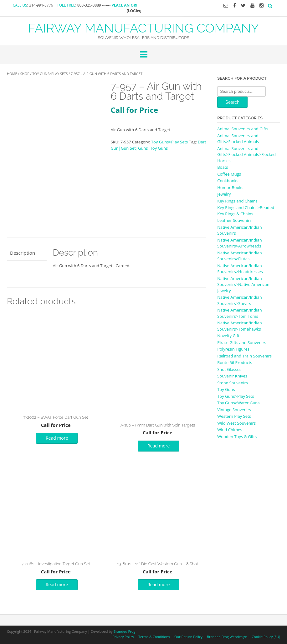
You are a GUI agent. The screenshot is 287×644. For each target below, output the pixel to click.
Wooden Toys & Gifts (237, 437)
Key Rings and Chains (237, 201)
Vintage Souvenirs (234, 410)
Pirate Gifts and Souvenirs (242, 342)
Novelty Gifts (229, 336)
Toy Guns (226, 389)
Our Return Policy (188, 637)
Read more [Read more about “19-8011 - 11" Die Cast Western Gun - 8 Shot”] (159, 584)
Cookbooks (228, 181)
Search (232, 102)
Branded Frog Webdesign (227, 637)
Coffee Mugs (229, 174)
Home (12, 74)
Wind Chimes (230, 430)
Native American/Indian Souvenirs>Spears (239, 300)
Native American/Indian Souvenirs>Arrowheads (239, 243)
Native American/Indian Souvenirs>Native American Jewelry (243, 285)
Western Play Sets (234, 416)
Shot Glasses (229, 369)
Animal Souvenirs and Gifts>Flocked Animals (238, 139)
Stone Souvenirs (233, 383)
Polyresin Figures (233, 349)
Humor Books (230, 187)
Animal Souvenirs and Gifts (243, 129)
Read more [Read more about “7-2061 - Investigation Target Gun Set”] (57, 584)
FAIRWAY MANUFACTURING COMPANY (144, 27)
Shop (25, 74)
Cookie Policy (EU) (266, 637)
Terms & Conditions (154, 637)
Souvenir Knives (232, 376)
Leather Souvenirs (234, 220)
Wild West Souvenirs (236, 423)
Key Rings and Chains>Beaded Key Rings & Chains (246, 211)
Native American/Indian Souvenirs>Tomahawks (239, 326)
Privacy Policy (123, 637)
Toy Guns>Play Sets (50, 74)
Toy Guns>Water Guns (238, 403)
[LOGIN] (134, 11)
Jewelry (224, 194)
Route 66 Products (235, 362)
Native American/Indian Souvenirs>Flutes (239, 256)
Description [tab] (23, 253)
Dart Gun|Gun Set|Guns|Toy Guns (158, 145)
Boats (223, 167)
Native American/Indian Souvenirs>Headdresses (240, 269)
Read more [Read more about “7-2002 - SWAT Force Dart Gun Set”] (57, 438)
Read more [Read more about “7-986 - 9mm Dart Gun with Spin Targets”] (159, 446)
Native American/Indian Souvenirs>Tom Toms (239, 313)
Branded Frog (125, 631)
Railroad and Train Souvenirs (244, 356)
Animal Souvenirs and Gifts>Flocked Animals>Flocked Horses (246, 155)
